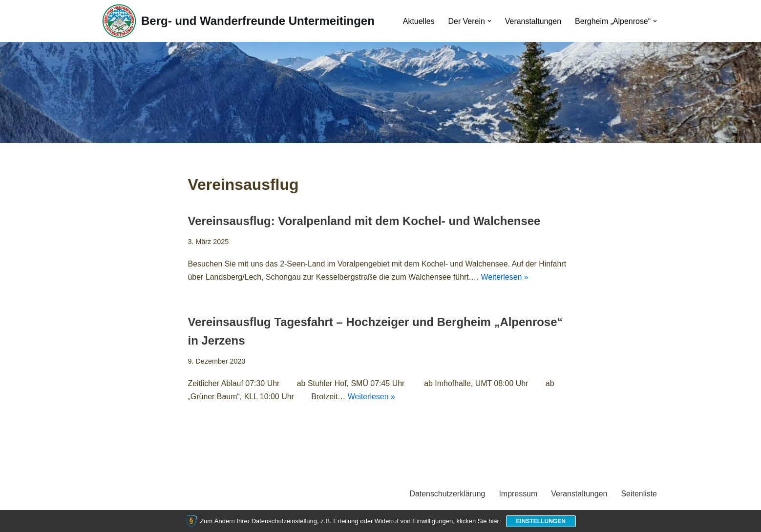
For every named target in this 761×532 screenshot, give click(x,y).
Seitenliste (639, 495)
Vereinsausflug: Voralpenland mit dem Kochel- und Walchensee (365, 221)
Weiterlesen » (506, 277)
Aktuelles (418, 21)
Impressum (518, 495)
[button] (489, 21)
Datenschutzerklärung (447, 495)
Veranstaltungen (533, 21)
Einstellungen (541, 521)
